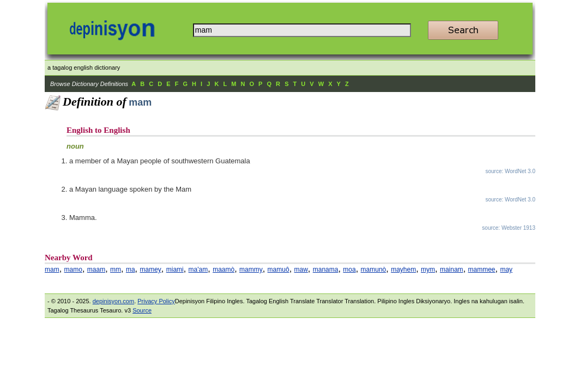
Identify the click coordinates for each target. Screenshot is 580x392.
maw (301, 269)
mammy (251, 269)
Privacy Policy (156, 301)
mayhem (403, 269)
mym (428, 269)
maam (96, 269)
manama (326, 269)
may (506, 269)
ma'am (198, 269)
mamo (73, 269)
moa (349, 269)
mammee (482, 269)
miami (175, 269)
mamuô (279, 269)
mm (116, 269)
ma (131, 269)
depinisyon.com (113, 301)
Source (142, 310)
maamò (223, 269)
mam (52, 269)
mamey (150, 269)
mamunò (374, 269)
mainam (452, 269)
